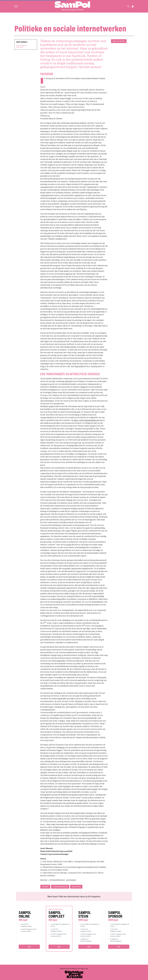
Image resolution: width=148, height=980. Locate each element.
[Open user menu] (133, 6)
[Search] (128, 6)
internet (45, 887)
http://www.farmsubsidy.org (87, 420)
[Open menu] (16, 6)
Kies (29, 947)
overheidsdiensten (60, 887)
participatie (76, 887)
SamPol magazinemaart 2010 (21, 46)
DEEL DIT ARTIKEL (119, 41)
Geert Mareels (22, 42)
